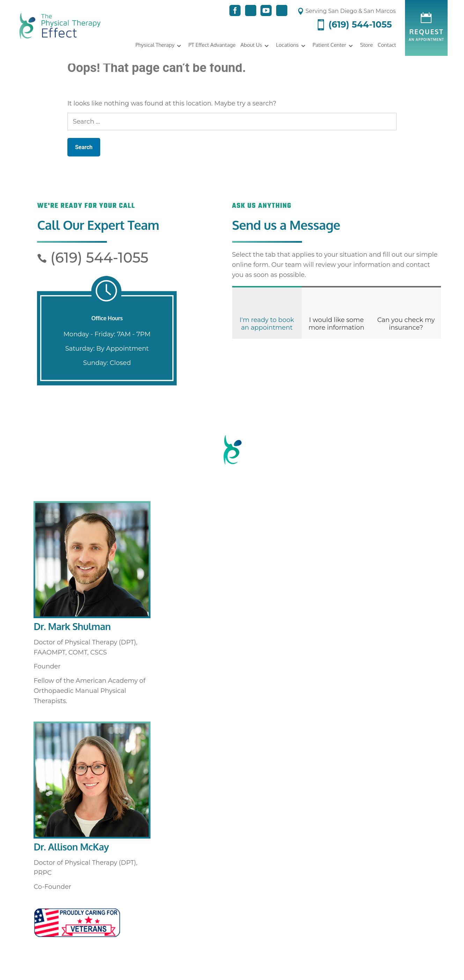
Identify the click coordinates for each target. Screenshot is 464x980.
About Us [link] (251, 45)
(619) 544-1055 (93, 258)
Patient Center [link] (329, 45)
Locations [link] (288, 45)
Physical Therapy (155, 45)
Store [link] (366, 45)
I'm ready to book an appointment (267, 324)
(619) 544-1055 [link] (353, 25)
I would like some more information (337, 324)
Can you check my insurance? (406, 324)
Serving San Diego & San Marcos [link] (347, 11)
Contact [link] (387, 45)
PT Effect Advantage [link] (212, 45)
